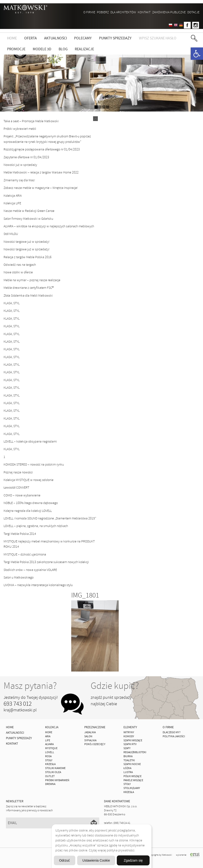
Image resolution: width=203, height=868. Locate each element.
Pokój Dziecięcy (95, 744)
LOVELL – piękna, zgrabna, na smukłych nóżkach (36, 526)
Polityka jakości (174, 736)
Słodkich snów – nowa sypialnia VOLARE (30, 570)
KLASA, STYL (12, 303)
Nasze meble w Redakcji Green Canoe (29, 211)
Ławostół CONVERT (16, 488)
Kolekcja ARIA (13, 196)
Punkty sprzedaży (115, 38)
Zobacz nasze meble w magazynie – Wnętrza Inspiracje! (41, 188)
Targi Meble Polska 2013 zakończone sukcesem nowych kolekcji (46, 562)
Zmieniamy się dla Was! (19, 180)
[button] (197, 54)
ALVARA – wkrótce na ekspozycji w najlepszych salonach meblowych (49, 226)
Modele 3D (42, 49)
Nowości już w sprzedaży (20, 165)
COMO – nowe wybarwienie (22, 495)
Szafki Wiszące (133, 740)
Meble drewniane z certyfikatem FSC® (29, 288)
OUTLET (50, 776)
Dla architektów (123, 12)
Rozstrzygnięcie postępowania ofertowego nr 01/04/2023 (42, 149)
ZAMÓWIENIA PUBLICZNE (169, 12)
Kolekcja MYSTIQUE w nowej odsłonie (28, 480)
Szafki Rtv (130, 744)
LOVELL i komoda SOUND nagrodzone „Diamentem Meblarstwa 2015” (50, 518)
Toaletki (129, 760)
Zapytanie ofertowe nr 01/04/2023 (26, 157)
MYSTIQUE (51, 748)
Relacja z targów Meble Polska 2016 (28, 257)
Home (12, 38)
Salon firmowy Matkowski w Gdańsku (28, 219)
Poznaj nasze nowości (18, 472)
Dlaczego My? (172, 732)
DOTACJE (193, 12)
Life (48, 740)
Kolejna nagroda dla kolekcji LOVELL (28, 511)
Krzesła (50, 764)
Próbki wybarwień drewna (57, 782)
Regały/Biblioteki (135, 752)
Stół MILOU (11, 234)
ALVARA (49, 744)
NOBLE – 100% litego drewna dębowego (31, 503)
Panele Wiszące (133, 780)
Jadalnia (90, 732)
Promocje (16, 49)
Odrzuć (64, 860)
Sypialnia (90, 740)
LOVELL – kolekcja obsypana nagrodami (30, 441)
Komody (129, 736)
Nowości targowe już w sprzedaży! (27, 242)
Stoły (49, 760)
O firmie (89, 12)
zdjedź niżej (101, 70)
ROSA (48, 756)
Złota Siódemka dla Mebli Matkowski (28, 296)
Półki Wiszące (132, 776)
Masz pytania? (30, 686)
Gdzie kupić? (115, 686)
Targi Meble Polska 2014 (20, 534)
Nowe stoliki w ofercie (18, 272)
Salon (88, 736)
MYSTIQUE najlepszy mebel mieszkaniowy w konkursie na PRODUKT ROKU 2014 (49, 544)
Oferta (31, 38)
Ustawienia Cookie (96, 860)
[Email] (53, 823)
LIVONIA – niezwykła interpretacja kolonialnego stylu (38, 585)
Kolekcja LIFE (12, 203)
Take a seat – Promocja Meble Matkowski (31, 121)
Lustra (128, 772)
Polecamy (83, 38)
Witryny (129, 732)
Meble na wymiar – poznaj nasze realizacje (32, 280)
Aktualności (56, 38)
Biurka (128, 756)
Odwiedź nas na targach (20, 265)
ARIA (48, 736)
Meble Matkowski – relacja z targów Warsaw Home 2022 (41, 172)
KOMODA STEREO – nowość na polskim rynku (34, 464)
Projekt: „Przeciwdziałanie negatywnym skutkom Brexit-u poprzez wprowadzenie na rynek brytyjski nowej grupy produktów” (47, 139)
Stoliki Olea (53, 772)
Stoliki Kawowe (55, 768)
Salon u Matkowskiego (19, 577)
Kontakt (144, 12)
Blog (63, 49)
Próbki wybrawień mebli (20, 129)
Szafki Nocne (132, 764)
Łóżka (127, 768)
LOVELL (50, 752)
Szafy (127, 748)
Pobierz (103, 12)
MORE (49, 732)
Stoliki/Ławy (132, 788)
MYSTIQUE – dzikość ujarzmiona (25, 554)
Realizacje (84, 49)
